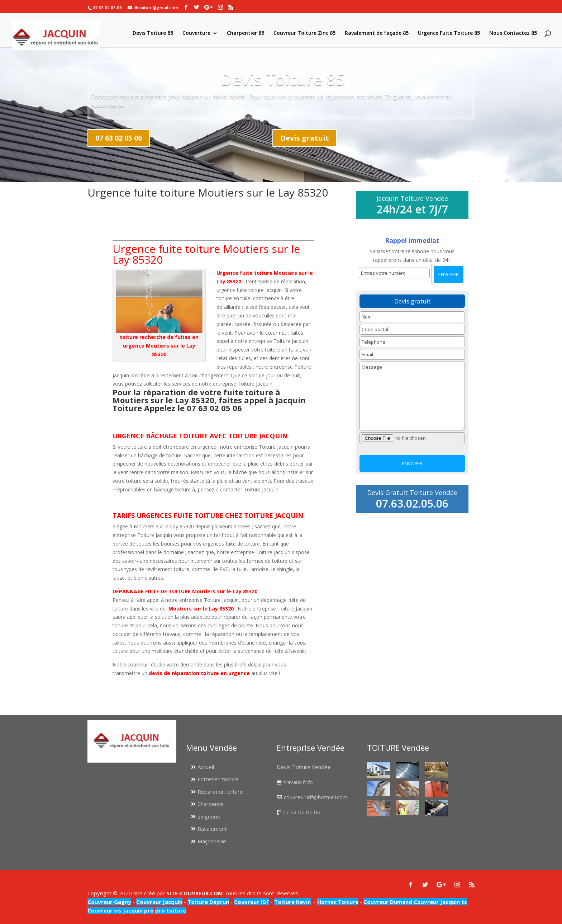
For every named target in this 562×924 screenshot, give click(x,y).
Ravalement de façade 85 (377, 33)
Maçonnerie (212, 841)
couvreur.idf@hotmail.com (316, 797)
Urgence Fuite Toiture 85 (449, 33)
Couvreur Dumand (388, 902)
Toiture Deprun (208, 902)
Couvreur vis (104, 910)
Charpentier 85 (246, 33)
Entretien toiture (218, 779)
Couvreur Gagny (109, 902)
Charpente (210, 804)
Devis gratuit (305, 138)
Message (412, 396)
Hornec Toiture (338, 902)
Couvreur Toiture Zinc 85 (304, 33)
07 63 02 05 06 (119, 138)
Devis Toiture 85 (153, 33)
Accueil (206, 767)
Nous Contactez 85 (513, 33)
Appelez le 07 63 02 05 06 (193, 408)
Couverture (196, 33)
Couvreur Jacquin (159, 902)
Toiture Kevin (292, 902)
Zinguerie (209, 816)
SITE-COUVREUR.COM (195, 893)
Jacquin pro (138, 910)
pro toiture (171, 910)
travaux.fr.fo (298, 782)
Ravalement (212, 829)
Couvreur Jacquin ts (440, 902)
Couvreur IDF (252, 902)
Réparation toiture (220, 792)
